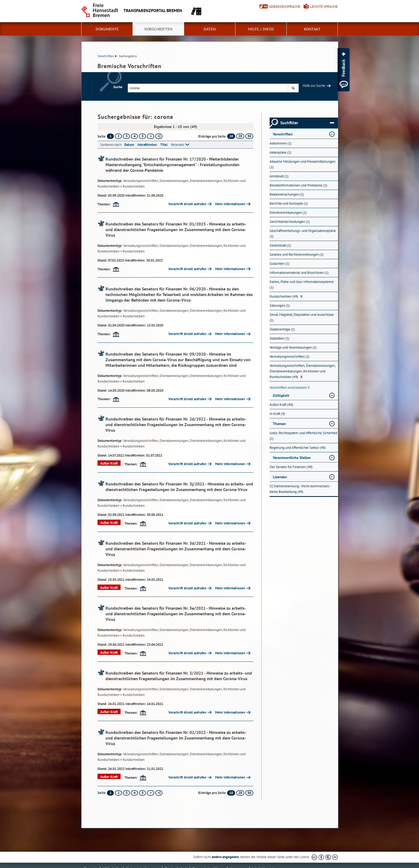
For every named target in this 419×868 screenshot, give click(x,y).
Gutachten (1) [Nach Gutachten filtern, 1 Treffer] (280, 264)
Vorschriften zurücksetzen (290, 388)
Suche (118, 87)
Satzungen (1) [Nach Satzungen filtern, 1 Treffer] (280, 305)
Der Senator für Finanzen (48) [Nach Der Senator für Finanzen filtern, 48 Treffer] (291, 467)
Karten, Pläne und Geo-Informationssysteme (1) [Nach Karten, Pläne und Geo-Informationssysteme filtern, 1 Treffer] (302, 285)
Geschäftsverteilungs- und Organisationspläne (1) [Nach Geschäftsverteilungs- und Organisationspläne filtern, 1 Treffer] (303, 233)
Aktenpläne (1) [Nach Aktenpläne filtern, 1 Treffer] (280, 152)
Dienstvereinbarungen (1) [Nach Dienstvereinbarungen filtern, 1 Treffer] (288, 213)
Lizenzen (280, 477)
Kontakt (312, 29)
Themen (279, 424)
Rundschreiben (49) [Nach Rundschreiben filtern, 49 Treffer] (286, 296)
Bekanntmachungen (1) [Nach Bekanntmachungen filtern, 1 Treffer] (287, 194)
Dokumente (107, 29)
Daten (210, 29)
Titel (164, 145)
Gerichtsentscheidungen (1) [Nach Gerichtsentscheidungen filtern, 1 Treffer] (290, 222)
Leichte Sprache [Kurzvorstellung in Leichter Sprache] (324, 7)
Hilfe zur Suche (314, 86)
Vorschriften (158, 29)
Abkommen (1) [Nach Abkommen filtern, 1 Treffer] (281, 143)
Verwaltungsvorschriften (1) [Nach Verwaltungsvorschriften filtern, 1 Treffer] (290, 357)
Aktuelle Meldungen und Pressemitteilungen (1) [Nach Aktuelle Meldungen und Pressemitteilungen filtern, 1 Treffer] (302, 164)
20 (240, 136)
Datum (129, 145)
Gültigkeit (281, 395)
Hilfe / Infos (261, 29)
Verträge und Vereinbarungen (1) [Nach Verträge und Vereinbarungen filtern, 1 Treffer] (293, 347)
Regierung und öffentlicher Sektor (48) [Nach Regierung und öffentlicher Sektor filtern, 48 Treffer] (298, 448)
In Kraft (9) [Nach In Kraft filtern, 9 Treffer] (277, 414)
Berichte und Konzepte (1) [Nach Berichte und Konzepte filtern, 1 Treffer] (289, 203)
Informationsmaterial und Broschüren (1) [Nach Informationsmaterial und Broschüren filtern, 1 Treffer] (299, 273)
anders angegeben (225, 857)
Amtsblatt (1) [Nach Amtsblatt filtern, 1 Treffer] (279, 176)
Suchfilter (307, 123)
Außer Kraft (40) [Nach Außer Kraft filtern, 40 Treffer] (281, 405)
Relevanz (178, 145)
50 (249, 136)
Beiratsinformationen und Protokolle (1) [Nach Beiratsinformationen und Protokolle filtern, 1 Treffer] (298, 185)
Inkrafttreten (147, 145)
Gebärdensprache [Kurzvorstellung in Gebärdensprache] (285, 7)
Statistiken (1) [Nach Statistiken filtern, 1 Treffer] (280, 338)
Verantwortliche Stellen (292, 458)
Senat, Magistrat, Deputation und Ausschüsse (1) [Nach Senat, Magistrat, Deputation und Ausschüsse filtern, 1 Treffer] (302, 317)
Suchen (293, 89)
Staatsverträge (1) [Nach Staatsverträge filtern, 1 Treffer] (282, 329)
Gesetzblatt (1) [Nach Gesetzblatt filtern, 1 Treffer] (280, 245)
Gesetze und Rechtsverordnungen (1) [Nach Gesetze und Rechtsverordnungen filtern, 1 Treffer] (297, 254)
